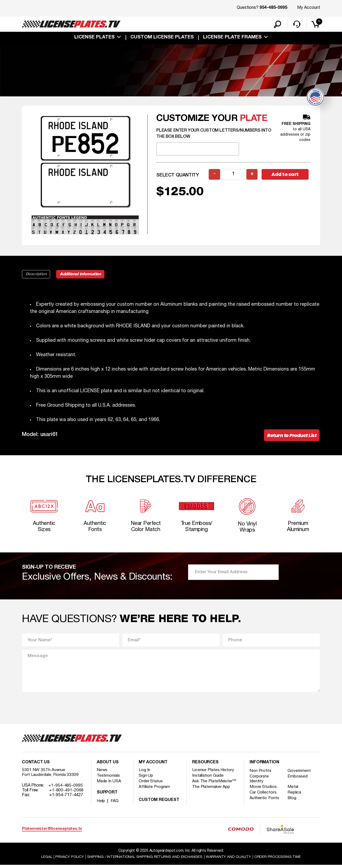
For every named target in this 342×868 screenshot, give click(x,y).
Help (101, 804)
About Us (108, 765)
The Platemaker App (211, 790)
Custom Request (159, 803)
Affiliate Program (155, 790)
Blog (293, 801)
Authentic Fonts (265, 801)
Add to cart (286, 175)
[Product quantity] (233, 175)
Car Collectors (263, 795)
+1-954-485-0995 (66, 788)
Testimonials (108, 778)
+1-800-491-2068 (66, 793)
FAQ (115, 804)
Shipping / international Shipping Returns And (145, 860)
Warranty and (229, 860)
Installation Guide (208, 778)
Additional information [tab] (81, 275)
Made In (109, 784)
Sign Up (146, 778)
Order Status (151, 784)
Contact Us (36, 765)
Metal (294, 790)
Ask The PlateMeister (214, 784)
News (102, 773)
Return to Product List (291, 436)
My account (153, 765)
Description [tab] (36, 275)
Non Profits (261, 773)
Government (300, 773)
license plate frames (232, 38)
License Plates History (213, 773)
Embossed (298, 779)
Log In (144, 773)
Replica (295, 795)
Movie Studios (263, 790)
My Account (309, 8)
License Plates (94, 38)
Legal (46, 860)
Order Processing (278, 860)
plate (254, 119)
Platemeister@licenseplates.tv (52, 832)
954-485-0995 (273, 8)
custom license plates (162, 38)
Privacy (69, 860)
